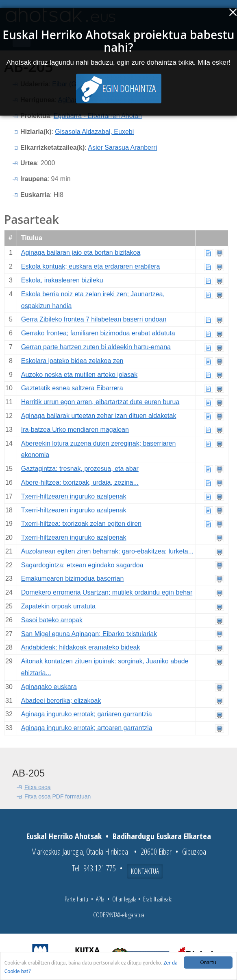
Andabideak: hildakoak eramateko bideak (81, 647)
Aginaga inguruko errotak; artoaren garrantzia (87, 728)
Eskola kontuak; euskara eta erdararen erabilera (91, 266)
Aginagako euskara (49, 687)
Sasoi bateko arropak (52, 620)
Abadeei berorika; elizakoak (61, 701)
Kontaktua (145, 871)
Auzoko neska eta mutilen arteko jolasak (79, 375)
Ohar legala (124, 899)
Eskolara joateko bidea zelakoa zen (72, 361)
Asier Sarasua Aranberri (122, 148)
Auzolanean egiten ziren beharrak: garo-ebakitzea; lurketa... (107, 551)
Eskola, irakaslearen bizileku (62, 280)
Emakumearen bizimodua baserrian (73, 579)
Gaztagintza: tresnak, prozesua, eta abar (80, 469)
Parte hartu (76, 899)
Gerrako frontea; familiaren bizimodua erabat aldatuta (98, 333)
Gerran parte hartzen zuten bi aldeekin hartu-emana (96, 347)
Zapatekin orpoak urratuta (58, 606)
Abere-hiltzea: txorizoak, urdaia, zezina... (80, 482)
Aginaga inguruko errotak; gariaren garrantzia (87, 714)
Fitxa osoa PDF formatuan (58, 796)
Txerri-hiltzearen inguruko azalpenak (74, 496)
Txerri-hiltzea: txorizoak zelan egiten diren (81, 524)
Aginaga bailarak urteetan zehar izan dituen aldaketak (99, 416)
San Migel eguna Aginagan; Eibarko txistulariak (89, 634)
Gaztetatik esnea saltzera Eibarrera (72, 388)
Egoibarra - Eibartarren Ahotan (98, 116)
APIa (100, 899)
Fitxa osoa (38, 787)
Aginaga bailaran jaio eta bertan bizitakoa (81, 253)
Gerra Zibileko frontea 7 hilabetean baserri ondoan (94, 319)
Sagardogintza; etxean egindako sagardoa (82, 565)
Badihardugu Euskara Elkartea (162, 836)
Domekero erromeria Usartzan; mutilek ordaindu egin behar (107, 592)
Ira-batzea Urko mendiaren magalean (75, 430)
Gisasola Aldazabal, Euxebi (94, 132)
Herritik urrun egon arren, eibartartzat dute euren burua (100, 402)
